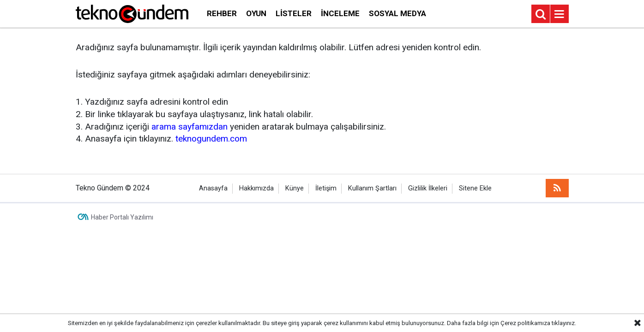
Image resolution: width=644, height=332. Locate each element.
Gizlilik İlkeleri (428, 188)
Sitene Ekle (475, 188)
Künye (295, 188)
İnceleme (340, 13)
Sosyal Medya (397, 13)
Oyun (256, 13)
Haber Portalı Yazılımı (122, 217)
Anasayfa (213, 188)
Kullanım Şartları (372, 188)
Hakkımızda (256, 188)
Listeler (294, 13)
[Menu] (560, 14)
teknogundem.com (211, 139)
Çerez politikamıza (525, 323)
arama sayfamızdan (190, 127)
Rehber (222, 13)
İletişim (326, 188)
